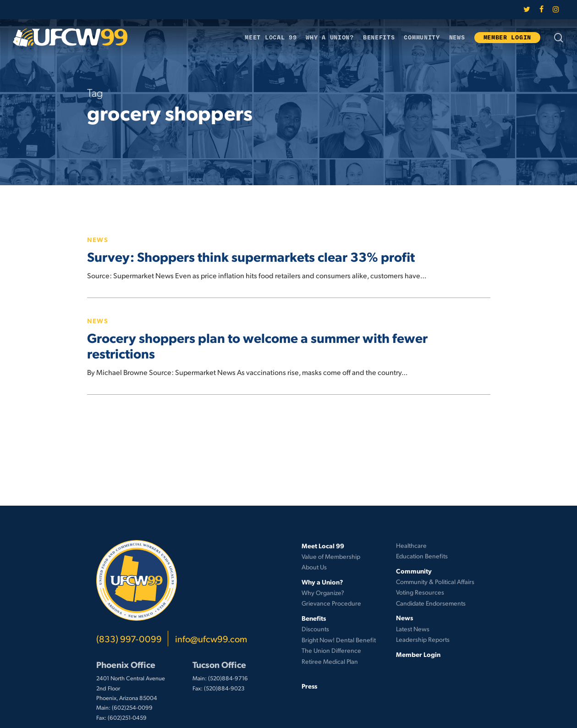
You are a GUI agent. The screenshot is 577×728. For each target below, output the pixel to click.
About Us (314, 567)
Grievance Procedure (331, 603)
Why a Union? (322, 582)
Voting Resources (420, 592)
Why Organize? (323, 593)
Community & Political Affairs (435, 582)
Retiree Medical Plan (330, 661)
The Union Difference (331, 650)
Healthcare (411, 545)
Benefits (314, 618)
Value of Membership (331, 556)
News (98, 239)
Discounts (315, 629)
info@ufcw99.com (211, 639)
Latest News (413, 629)
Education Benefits (422, 556)
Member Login (418, 654)
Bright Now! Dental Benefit (339, 640)
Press (309, 686)
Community (414, 571)
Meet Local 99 (323, 546)
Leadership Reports (423, 639)
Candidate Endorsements (431, 603)
